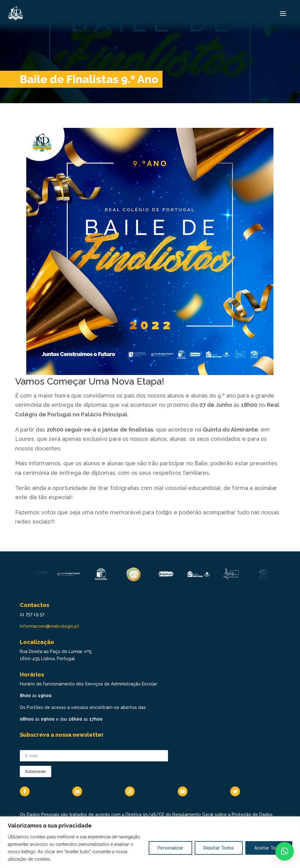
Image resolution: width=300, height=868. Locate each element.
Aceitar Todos (269, 848)
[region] (150, 842)
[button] (285, 851)
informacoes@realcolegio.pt (49, 626)
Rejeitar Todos (219, 848)
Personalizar (170, 848)
